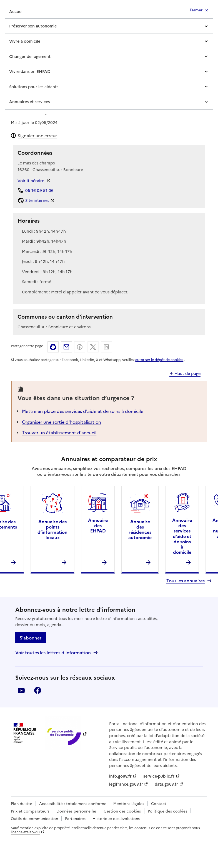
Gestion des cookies (122, 811)
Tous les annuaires (186, 581)
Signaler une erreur (37, 135)
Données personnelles (77, 811)
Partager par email (66, 347)
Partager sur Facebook (80, 347)
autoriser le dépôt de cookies (159, 360)
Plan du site (22, 803)
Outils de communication (34, 818)
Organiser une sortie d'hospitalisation (62, 422)
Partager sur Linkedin (106, 347)
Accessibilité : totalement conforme (73, 803)
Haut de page (187, 374)
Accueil (16, 11)
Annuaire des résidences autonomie (140, 529)
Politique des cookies (167, 811)
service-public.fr (159, 776)
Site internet (37, 200)
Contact (159, 803)
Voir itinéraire (31, 181)
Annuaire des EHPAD (98, 525)
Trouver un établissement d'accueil (59, 432)
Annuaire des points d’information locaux (52, 529)
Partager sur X (93, 347)
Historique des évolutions (116, 818)
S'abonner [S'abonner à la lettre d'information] (31, 638)
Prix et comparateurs (30, 811)
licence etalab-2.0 (25, 832)
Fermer (196, 10)
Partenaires (75, 818)
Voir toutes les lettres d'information (53, 652)
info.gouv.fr (120, 776)
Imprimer (53, 347)
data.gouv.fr (166, 784)
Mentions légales (129, 803)
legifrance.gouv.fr (126, 784)
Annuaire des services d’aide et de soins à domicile (182, 536)
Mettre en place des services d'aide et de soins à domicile (83, 411)
